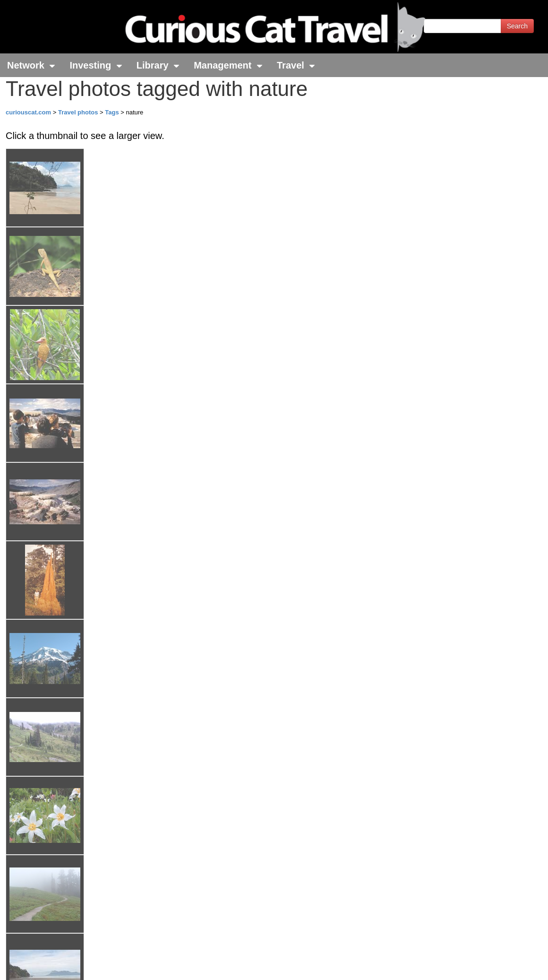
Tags (112, 112)
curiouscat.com (28, 112)
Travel (296, 65)
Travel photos (79, 112)
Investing (96, 65)
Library (158, 65)
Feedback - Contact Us (502, 965)
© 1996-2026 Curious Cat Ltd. (57, 965)
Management (228, 65)
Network (31, 65)
